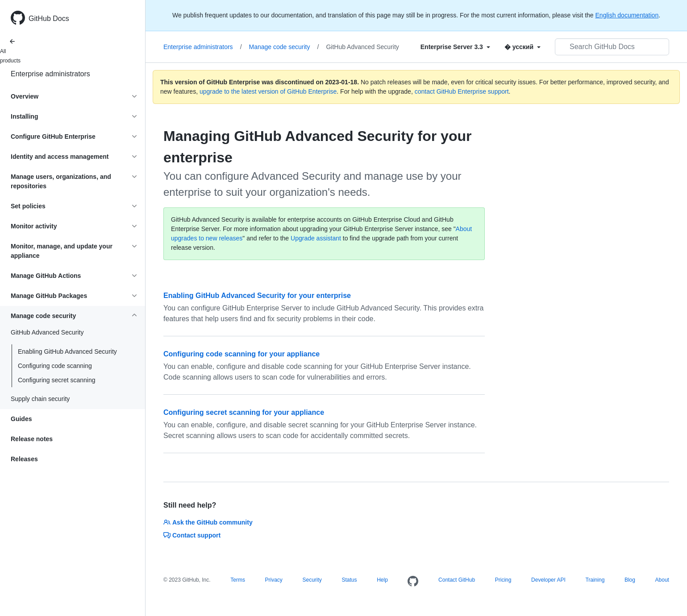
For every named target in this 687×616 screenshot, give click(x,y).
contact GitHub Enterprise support (462, 91)
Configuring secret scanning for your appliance (244, 412)
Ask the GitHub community (208, 522)
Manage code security (284, 47)
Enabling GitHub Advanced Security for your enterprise (257, 296)
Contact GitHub (457, 580)
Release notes (32, 439)
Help (382, 580)
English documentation (627, 15)
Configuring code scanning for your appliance (241, 354)
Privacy (274, 580)
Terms (238, 580)
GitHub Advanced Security (362, 47)
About (662, 580)
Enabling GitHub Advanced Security (67, 351)
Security (312, 580)
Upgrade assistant (316, 238)
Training (595, 580)
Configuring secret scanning (57, 380)
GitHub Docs (49, 19)
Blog (630, 580)
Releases (24, 459)
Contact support (192, 535)
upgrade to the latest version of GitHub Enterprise (268, 91)
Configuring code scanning (55, 366)
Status (349, 580)
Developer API (548, 580)
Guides (21, 419)
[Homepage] (413, 582)
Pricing (503, 580)
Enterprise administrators (50, 74)
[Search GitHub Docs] (612, 47)
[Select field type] (455, 47)
